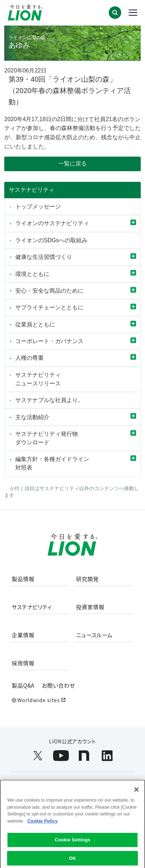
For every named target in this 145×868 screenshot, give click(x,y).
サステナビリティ (32, 190)
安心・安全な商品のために (49, 291)
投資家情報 (90, 607)
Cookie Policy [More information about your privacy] (42, 825)
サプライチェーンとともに (49, 307)
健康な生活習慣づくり (44, 257)
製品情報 (23, 579)
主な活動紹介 (32, 417)
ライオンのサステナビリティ (52, 223)
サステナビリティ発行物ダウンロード (47, 438)
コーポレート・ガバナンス (52, 341)
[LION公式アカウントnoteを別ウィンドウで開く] (84, 756)
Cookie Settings (72, 844)
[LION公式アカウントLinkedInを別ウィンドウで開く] (107, 756)
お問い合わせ (58, 685)
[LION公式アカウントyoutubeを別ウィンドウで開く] (61, 756)
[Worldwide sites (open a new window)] (73, 700)
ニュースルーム (94, 635)
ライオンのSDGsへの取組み (51, 240)
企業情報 (23, 635)
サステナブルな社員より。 (49, 400)
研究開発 (87, 579)
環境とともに (32, 274)
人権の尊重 (29, 358)
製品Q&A (23, 685)
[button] (115, 13)
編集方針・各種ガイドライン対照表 (52, 463)
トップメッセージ (38, 207)
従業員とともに (35, 324)
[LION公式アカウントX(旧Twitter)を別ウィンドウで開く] (38, 756)
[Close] (136, 794)
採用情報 (23, 663)
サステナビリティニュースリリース (38, 379)
